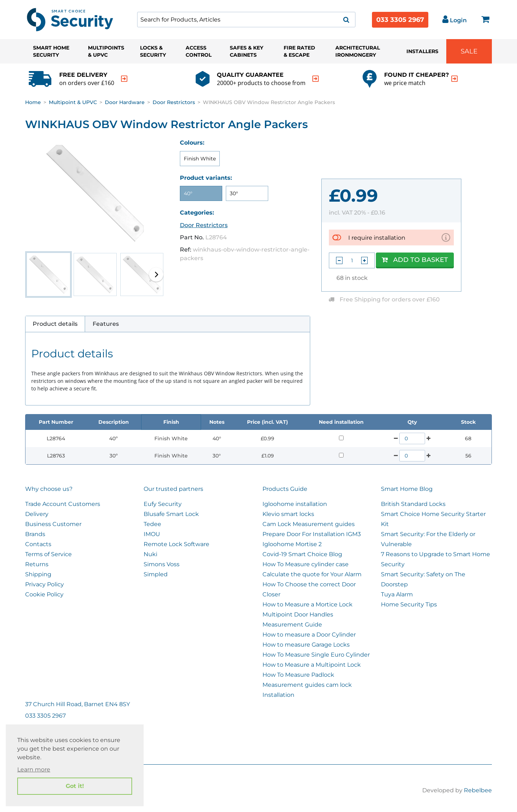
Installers (422, 51)
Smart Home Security (51, 51)
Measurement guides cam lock (307, 685)
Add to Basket (415, 260)
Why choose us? (49, 489)
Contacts (38, 544)
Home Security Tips (409, 604)
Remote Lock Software (176, 544)
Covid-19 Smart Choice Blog (302, 554)
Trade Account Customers (63, 504)
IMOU (152, 534)
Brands (35, 534)
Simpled (156, 574)
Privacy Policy (45, 584)
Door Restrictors (174, 102)
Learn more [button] (34, 769)
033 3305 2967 (400, 20)
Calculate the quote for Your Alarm (312, 574)
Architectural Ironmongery (358, 51)
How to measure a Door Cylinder (309, 635)
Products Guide (285, 489)
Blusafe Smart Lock (171, 514)
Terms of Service (48, 554)
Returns (37, 564)
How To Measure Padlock (298, 675)
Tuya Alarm (397, 594)
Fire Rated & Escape (299, 51)
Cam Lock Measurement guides (309, 524)
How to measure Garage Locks (306, 645)
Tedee (152, 524)
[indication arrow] (124, 79)
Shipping (38, 574)
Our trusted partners (173, 489)
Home (33, 102)
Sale (469, 51)
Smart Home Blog (407, 489)
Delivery (37, 514)
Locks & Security (153, 51)
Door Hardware (125, 102)
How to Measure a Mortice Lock (308, 604)
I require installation (377, 237)
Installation (278, 695)
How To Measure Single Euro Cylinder (316, 655)
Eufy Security (163, 504)
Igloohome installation (295, 504)
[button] (156, 274)
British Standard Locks (413, 504)
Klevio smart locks (288, 514)
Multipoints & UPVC (106, 51)
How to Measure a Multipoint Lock (312, 665)
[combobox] (246, 20)
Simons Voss (162, 564)
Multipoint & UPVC (73, 102)
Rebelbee (478, 790)
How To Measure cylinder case (306, 564)
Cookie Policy (44, 594)
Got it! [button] (75, 786)
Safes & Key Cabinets (246, 51)
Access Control (199, 51)
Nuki (150, 554)
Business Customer (53, 524)
